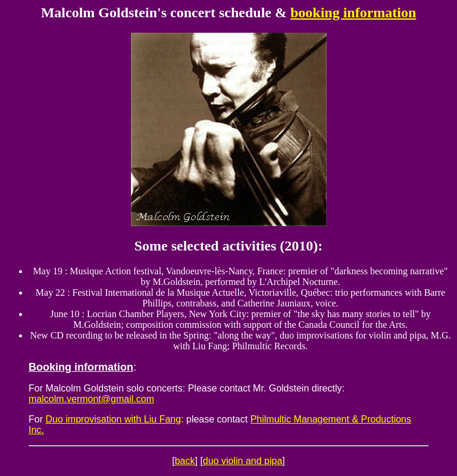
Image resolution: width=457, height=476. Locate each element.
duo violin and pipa (242, 461)
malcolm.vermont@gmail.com (91, 399)
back (185, 461)
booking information (353, 12)
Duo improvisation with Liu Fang (113, 419)
